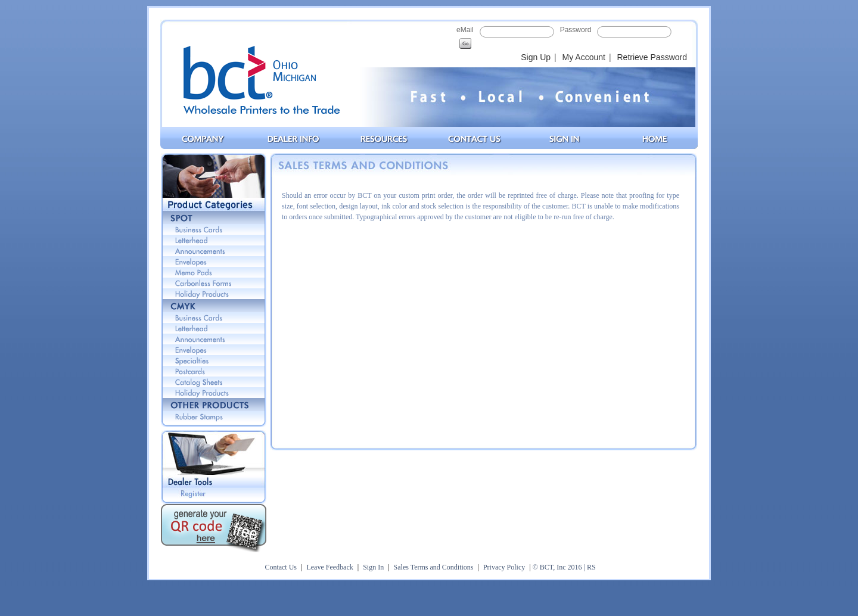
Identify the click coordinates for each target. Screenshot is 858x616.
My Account (584, 57)
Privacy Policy (504, 567)
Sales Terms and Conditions (434, 567)
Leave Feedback (329, 567)
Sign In (373, 567)
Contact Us (281, 567)
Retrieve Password (652, 57)
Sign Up (536, 57)
